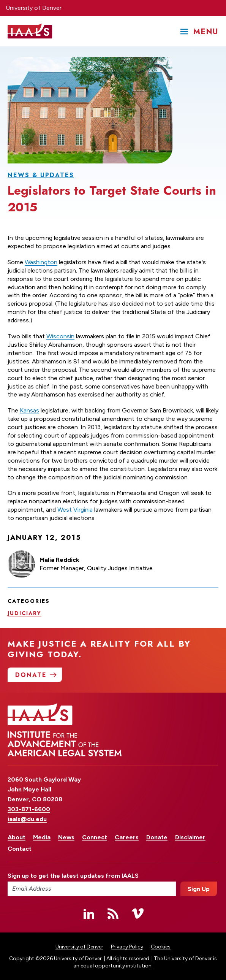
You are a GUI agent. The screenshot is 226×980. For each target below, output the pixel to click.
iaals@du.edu (27, 819)
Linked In (89, 913)
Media (42, 837)
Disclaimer (190, 837)
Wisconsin (60, 337)
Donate (157, 837)
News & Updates (41, 175)
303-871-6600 (29, 809)
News (66, 837)
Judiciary (24, 613)
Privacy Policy (127, 947)
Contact (20, 849)
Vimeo (137, 913)
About (17, 837)
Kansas (29, 411)
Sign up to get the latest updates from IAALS (73, 876)
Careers (127, 837)
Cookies (161, 947)
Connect (95, 837)
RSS (113, 913)
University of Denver (34, 8)
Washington (41, 262)
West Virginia (75, 510)
